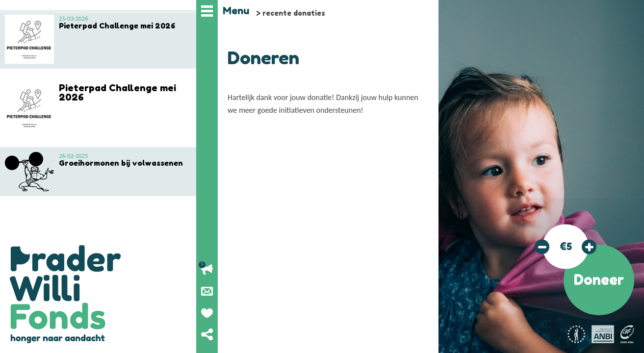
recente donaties (294, 13)
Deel (207, 334)
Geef (207, 313)
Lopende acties (207, 270)
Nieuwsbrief (207, 291)
